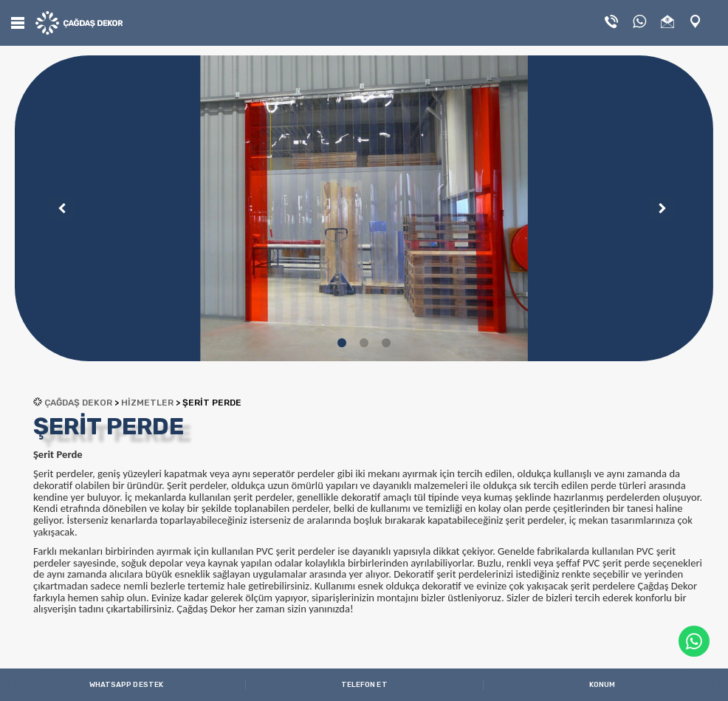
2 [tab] (364, 343)
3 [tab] (386, 343)
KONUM (602, 685)
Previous (57, 208)
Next (657, 208)
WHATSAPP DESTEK (127, 685)
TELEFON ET (364, 685)
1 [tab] (342, 343)
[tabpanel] (364, 208)
